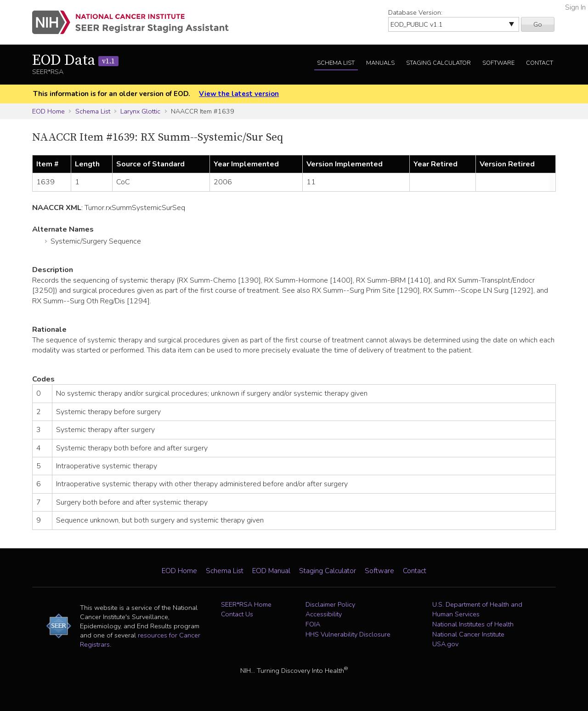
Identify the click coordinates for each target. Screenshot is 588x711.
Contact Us (237, 614)
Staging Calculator (438, 63)
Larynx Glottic (140, 111)
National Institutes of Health (473, 624)
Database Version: (415, 12)
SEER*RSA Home (246, 604)
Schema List (336, 63)
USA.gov (445, 644)
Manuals (380, 63)
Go (538, 24)
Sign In (575, 7)
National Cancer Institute (468, 634)
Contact (540, 63)
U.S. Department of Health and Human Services (477, 609)
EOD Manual (271, 571)
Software (498, 63)
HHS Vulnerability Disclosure (348, 634)
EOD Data (75, 61)
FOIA (313, 624)
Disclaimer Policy (330, 604)
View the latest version (239, 94)
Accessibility (324, 614)
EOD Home (48, 111)
